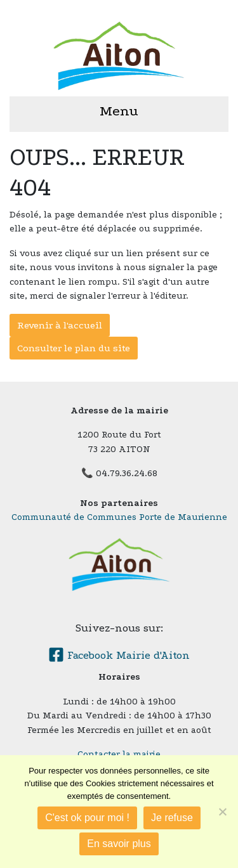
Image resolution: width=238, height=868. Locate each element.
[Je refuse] (222, 812)
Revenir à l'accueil (60, 325)
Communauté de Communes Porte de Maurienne (119, 517)
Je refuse (172, 818)
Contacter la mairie (119, 754)
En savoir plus (119, 844)
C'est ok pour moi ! (87, 818)
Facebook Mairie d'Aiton (119, 655)
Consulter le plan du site (74, 348)
